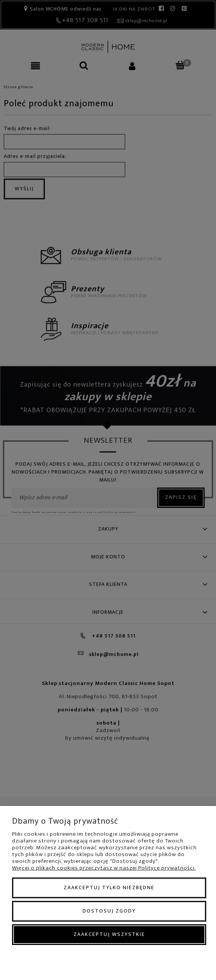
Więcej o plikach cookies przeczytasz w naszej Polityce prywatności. (104, 868)
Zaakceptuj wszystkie (109, 934)
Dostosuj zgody (109, 911)
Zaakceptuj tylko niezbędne (109, 888)
